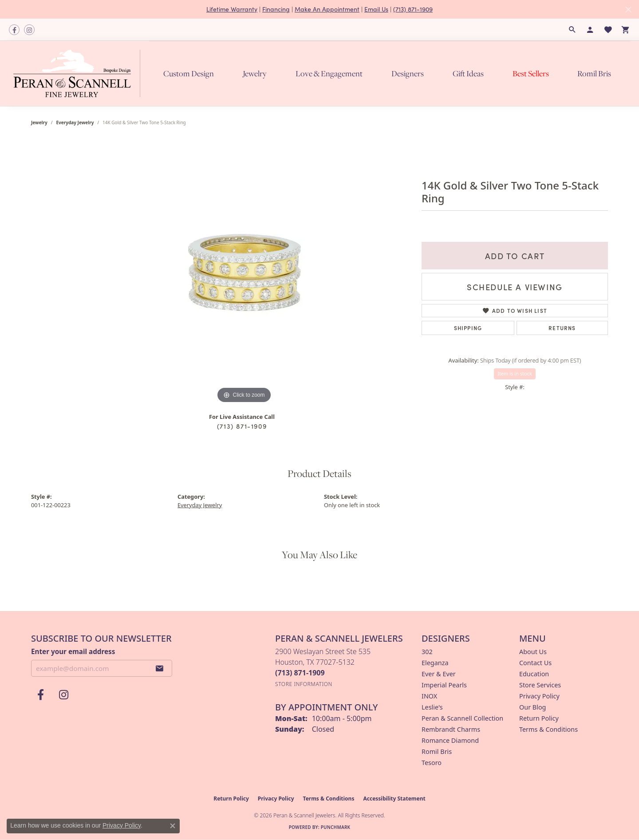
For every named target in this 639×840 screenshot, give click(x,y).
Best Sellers (531, 73)
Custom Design (189, 73)
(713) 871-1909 (413, 9)
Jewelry (255, 73)
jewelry (39, 122)
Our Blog (532, 707)
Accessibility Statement (394, 799)
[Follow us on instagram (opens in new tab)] (29, 30)
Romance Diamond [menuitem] (450, 740)
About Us (533, 652)
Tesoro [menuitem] (432, 763)
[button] (572, 30)
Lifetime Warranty (232, 9)
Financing (276, 9)
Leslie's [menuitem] (432, 707)
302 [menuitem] (427, 652)
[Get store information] (304, 684)
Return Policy (539, 718)
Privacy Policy (539, 696)
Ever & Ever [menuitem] (439, 674)
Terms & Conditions (548, 729)
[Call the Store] (300, 673)
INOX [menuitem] (429, 696)
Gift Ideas (468, 73)
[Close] (628, 10)
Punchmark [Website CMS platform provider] (336, 827)
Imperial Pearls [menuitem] (444, 685)
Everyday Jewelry (75, 122)
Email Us (376, 9)
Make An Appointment (327, 9)
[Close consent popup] (173, 826)
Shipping (468, 328)
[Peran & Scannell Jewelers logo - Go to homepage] (79, 73)
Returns (562, 328)
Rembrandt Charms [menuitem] (451, 729)
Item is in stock (515, 373)
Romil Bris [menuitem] (437, 751)
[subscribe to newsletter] (160, 668)
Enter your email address (73, 651)
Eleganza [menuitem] (435, 663)
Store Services (540, 685)
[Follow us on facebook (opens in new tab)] (14, 30)
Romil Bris (594, 73)
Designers (408, 73)
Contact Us (535, 663)
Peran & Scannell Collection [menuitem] (462, 718)
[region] (244, 272)
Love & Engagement (329, 73)
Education (534, 674)
